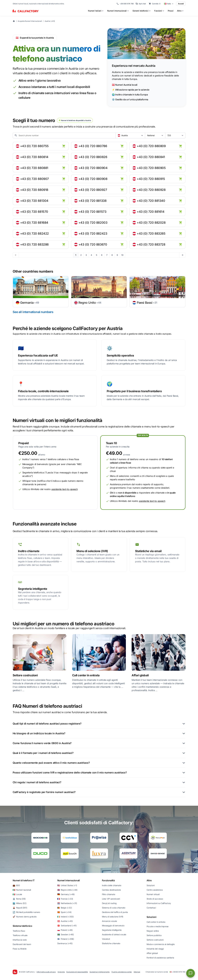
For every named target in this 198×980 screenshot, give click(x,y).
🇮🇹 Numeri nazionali (22, 890)
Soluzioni (151, 885)
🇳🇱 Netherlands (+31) (67, 903)
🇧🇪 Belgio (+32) (65, 908)
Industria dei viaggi (155, 949)
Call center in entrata (156, 922)
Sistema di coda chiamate (114, 908)
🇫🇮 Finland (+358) (66, 939)
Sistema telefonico (22, 926)
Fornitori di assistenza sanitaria (160, 958)
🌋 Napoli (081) (20, 908)
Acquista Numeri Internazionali (30, 21)
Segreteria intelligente (112, 930)
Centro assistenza (155, 890)
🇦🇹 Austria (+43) (65, 921)
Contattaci (151, 908)
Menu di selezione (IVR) (113, 917)
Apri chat (141, 4)
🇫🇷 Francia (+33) (65, 899)
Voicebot (106, 939)
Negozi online (153, 931)
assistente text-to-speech (65, 489)
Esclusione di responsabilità (77, 972)
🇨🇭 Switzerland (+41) (67, 926)
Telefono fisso (19, 931)
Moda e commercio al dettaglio (161, 944)
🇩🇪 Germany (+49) (66, 894)
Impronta (61, 972)
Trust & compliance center (122, 972)
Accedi (181, 4)
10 (122, 255)
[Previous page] (16, 255)
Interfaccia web (20, 940)
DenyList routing (109, 903)
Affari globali (152, 953)
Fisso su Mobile (20, 949)
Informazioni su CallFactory (159, 903)
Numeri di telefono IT (24, 880)
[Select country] (169, 4)
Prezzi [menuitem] (171, 11)
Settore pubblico (154, 935)
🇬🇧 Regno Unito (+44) (67, 890)
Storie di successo (155, 899)
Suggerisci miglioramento (100, 972)
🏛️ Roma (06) (19, 899)
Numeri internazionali (69, 880)
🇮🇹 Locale (17, 894)
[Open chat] (191, 973)
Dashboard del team (22, 944)
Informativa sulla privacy (46, 972)
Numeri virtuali (153, 894)
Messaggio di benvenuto (113, 926)
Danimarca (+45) (65, 943)
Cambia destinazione (111, 890)
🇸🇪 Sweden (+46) (66, 934)
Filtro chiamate (109, 894)
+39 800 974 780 (125, 4)
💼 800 (16, 885)
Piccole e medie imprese (158, 926)
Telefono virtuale (20, 935)
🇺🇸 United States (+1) (67, 885)
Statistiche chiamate (111, 943)
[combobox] (130, 135)
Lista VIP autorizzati (111, 899)
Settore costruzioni (155, 940)
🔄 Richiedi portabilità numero (26, 912)
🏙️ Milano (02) (20, 903)
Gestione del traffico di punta (115, 912)
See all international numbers (33, 312)
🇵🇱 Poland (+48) (65, 930)
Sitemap (137, 972)
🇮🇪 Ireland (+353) (66, 917)
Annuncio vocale (109, 921)
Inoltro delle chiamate (112, 885)
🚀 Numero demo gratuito (25, 917)
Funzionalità (108, 880)
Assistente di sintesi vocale (114, 934)
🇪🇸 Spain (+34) (64, 912)
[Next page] (182, 255)
